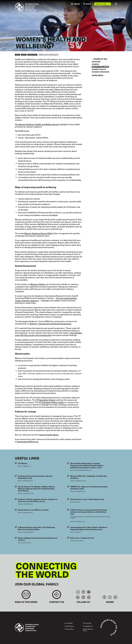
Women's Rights (99, 69)
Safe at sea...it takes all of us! (82, 538)
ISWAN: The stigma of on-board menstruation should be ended (89, 488)
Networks (96, 62)
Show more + (98, 75)
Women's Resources (101, 72)
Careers (95, 64)
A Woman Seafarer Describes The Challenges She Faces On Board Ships (37, 528)
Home (17, 55)
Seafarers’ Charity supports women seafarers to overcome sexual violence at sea (38, 500)
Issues (24, 55)
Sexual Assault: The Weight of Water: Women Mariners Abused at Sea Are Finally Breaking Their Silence (36, 489)
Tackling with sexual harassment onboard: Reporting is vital (35, 477)
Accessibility (69, 623)
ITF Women (23, 463)
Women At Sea (32, 55)
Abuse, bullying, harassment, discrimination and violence (38, 539)
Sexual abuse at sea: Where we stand (33, 510)
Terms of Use (87, 623)
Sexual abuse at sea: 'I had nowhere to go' (87, 499)
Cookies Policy (69, 626)
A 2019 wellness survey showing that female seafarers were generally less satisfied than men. (89, 512)
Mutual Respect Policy (88, 630)
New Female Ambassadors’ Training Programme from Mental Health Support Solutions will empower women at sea (87, 465)
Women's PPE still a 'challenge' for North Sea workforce (89, 477)
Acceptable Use (88, 626)
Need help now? (101, 4)
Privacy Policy (69, 629)
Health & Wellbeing (100, 67)
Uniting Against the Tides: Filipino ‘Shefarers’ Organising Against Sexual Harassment (89, 528)
